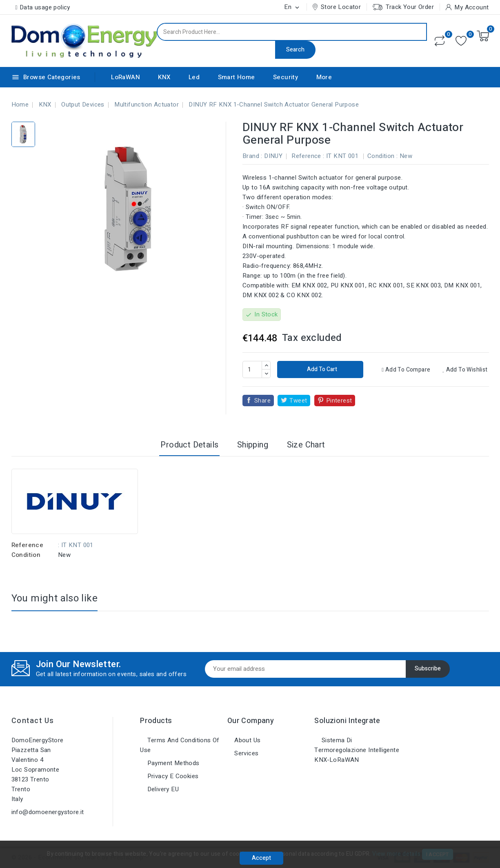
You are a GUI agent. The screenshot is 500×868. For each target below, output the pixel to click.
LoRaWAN (126, 77)
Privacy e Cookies (172, 776)
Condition (26, 555)
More (324, 77)
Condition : (382, 156)
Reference (28, 545)
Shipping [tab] (253, 445)
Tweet (298, 401)
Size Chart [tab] (306, 445)
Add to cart (321, 369)
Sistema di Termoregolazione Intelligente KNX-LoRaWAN (357, 750)
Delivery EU (162, 789)
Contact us (33, 721)
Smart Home (237, 77)
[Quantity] (252, 369)
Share (262, 401)
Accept (261, 858)
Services (246, 753)
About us (247, 740)
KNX (164, 77)
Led (194, 77)
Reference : (308, 156)
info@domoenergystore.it (48, 812)
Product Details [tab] (189, 445)
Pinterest (339, 401)
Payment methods (172, 763)
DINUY (273, 156)
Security (286, 77)
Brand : (252, 156)
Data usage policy (45, 7)
